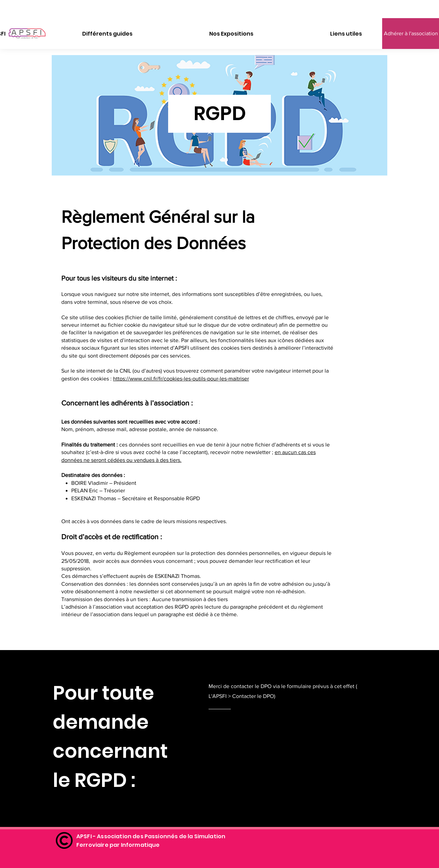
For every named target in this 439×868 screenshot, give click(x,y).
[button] (107, 34)
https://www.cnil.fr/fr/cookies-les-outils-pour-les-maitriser (181, 379)
